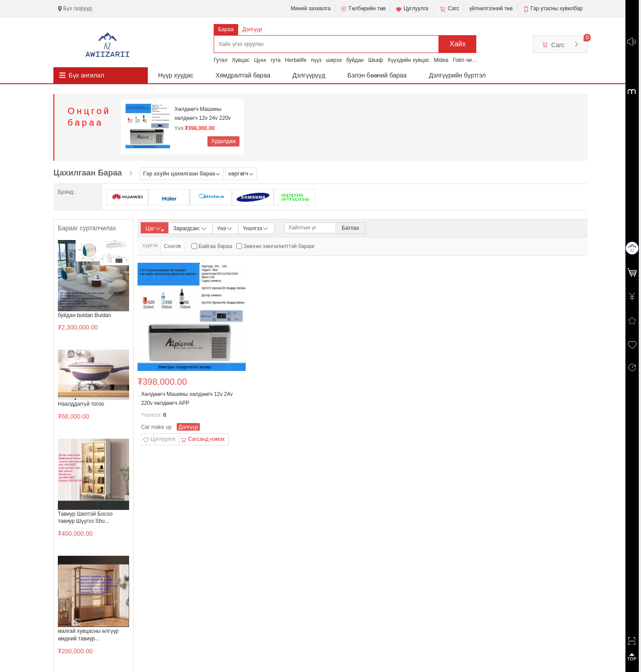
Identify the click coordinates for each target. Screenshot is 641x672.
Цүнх (260, 60)
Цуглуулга (412, 9)
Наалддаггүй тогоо (81, 404)
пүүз (316, 60)
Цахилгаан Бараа (88, 173)
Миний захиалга (310, 8)
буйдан (355, 60)
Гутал (221, 60)
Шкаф (375, 60)
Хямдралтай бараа (243, 75)
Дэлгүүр (252, 29)
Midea (441, 60)
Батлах (351, 228)
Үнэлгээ (256, 228)
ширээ (334, 60)
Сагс (449, 9)
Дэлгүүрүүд (309, 75)
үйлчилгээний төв (491, 8)
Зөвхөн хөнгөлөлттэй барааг (279, 246)
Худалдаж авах (223, 142)
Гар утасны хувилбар (557, 8)
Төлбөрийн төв (363, 9)
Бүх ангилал (86, 75)
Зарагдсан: (190, 228)
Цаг (154, 228)
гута (276, 60)
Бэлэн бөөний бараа (377, 75)
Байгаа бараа (215, 246)
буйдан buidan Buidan (85, 315)
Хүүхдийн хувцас (408, 60)
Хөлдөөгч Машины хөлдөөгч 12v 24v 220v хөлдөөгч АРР (203, 114)
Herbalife (296, 60)
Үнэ (225, 228)
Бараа (226, 29)
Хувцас (241, 60)
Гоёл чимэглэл (471, 60)
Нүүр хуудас (176, 75)
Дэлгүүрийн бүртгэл (458, 75)
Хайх (458, 44)
